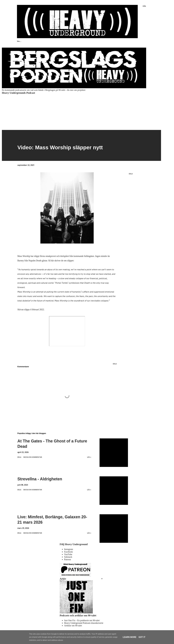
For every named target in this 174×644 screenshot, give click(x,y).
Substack (68, 557)
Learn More (130, 637)
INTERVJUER (55, 41)
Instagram (69, 549)
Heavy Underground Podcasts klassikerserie (84, 623)
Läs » (89, 457)
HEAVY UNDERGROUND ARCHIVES (107, 41)
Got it (142, 637)
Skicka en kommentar (33, 457)
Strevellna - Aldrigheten (40, 479)
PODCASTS (21, 41)
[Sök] (144, 6)
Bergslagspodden (132, 41)
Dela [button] (131, 174)
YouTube (68, 554)
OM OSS (69, 41)
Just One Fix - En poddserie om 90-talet (82, 620)
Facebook (68, 552)
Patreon (68, 559)
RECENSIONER (38, 41)
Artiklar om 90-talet (73, 626)
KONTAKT (83, 41)
